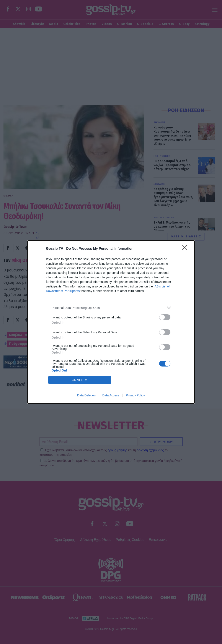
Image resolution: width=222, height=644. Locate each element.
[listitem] (111, 308)
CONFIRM (80, 380)
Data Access (111, 395)
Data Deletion (86, 395)
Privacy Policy (135, 395)
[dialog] (111, 322)
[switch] (165, 317)
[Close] (186, 249)
